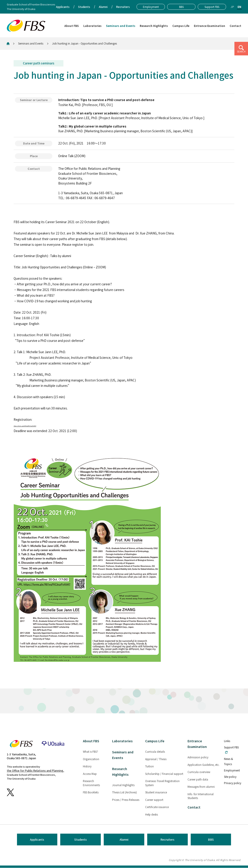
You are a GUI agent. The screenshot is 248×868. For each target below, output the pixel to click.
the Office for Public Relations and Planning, (35, 771)
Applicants (37, 840)
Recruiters (167, 840)
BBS (211, 840)
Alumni (124, 840)
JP (232, 7)
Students (81, 840)
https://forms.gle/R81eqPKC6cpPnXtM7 (45, 425)
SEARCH (241, 52)
